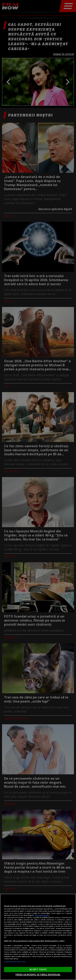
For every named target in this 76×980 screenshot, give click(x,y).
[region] (38, 937)
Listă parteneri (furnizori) (15, 962)
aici (35, 928)
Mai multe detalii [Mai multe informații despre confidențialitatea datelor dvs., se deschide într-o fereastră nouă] (42, 915)
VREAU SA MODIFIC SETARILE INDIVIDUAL (38, 974)
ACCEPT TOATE (38, 969)
